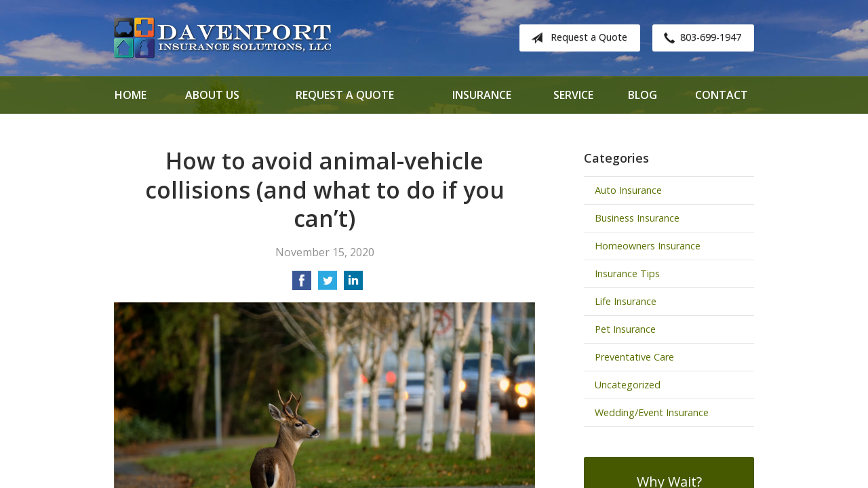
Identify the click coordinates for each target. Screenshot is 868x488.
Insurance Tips (627, 273)
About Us (212, 95)
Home (131, 95)
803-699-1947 (700, 38)
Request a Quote (576, 38)
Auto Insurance (628, 190)
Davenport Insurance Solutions (222, 38)
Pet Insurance (625, 329)
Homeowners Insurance (648, 246)
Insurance (482, 95)
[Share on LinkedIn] (353, 285)
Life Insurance (626, 301)
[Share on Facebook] (302, 285)
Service (573, 95)
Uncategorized (628, 385)
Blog (643, 95)
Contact (722, 95)
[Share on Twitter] (328, 285)
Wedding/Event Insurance (652, 412)
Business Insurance (637, 218)
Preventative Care (634, 357)
